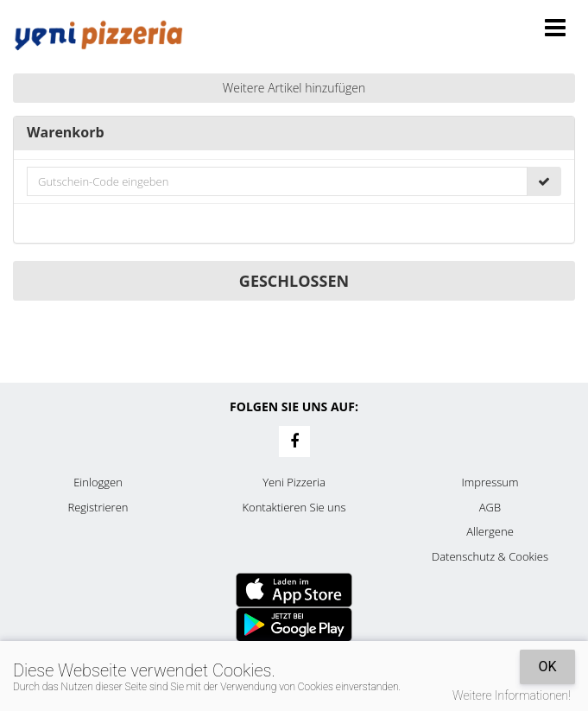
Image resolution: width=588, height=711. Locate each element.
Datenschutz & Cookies (490, 556)
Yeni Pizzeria (294, 482)
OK (547, 667)
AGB (490, 507)
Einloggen (98, 482)
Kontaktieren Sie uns (294, 507)
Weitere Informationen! (512, 695)
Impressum (490, 482)
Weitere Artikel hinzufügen (294, 88)
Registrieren (98, 507)
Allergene (490, 531)
